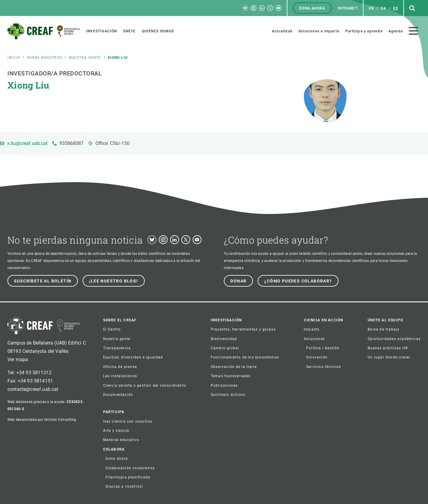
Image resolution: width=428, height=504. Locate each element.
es (396, 8)
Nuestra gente (85, 58)
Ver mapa (18, 360)
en (371, 8)
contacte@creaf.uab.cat (33, 389)
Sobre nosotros (44, 58)
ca (383, 8)
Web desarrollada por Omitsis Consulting (42, 420)
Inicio (14, 58)
